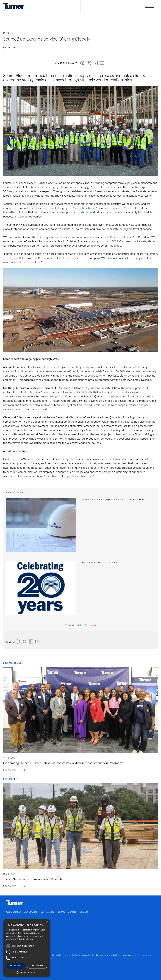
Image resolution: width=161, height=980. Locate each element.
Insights (61, 912)
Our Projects (47, 912)
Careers (72, 912)
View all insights (80, 625)
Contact (84, 912)
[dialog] (27, 948)
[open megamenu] (117, 6)
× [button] (47, 923)
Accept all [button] (16, 966)
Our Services (31, 912)
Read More (14, 770)
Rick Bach (116, 237)
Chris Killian (87, 208)
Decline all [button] (37, 966)
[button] (27, 972)
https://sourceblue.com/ (79, 476)
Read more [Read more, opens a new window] (28, 939)
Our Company (14, 912)
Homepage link (15, 903)
